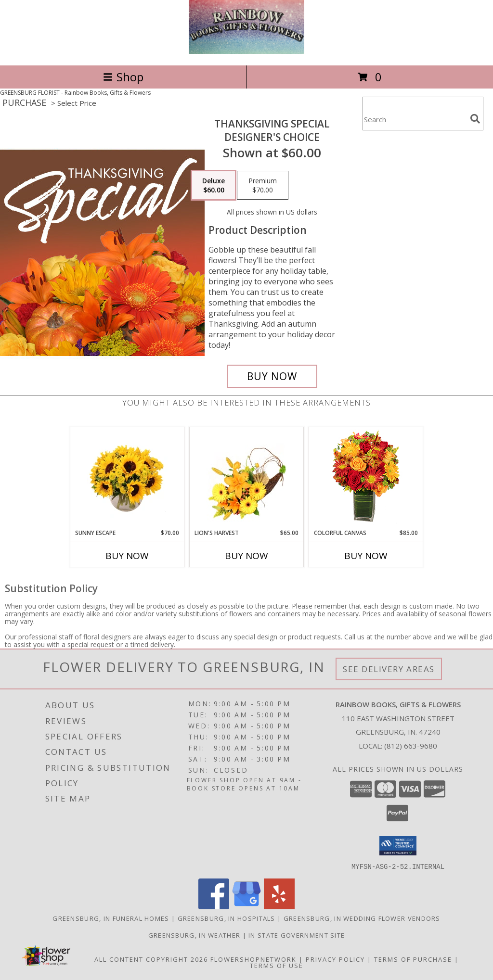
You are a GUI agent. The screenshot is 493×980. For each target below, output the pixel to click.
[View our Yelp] (279, 906)
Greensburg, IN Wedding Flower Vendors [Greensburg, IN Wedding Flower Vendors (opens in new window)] (362, 918)
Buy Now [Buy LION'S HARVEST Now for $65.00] (246, 556)
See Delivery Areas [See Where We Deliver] (389, 669)
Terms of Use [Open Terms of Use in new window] (277, 965)
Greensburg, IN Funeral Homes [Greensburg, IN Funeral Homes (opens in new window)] (111, 918)
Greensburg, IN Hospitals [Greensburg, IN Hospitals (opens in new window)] (227, 918)
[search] (475, 119)
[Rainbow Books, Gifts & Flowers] (246, 51)
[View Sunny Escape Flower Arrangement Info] (127, 478)
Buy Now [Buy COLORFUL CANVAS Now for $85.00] (366, 556)
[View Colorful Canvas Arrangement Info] (366, 478)
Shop (123, 77)
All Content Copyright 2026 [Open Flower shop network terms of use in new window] (151, 959)
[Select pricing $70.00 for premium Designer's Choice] (263, 185)
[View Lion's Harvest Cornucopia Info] (247, 478)
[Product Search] (415, 120)
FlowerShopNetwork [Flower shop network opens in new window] (253, 959)
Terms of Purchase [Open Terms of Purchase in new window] (413, 959)
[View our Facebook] (214, 906)
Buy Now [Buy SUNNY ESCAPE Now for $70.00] (127, 556)
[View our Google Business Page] (246, 906)
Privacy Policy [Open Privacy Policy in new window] (335, 959)
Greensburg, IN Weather (195, 935)
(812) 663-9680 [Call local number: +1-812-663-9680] (411, 746)
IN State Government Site (297, 935)
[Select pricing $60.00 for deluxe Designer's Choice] (214, 185)
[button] (398, 846)
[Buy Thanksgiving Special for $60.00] (272, 376)
